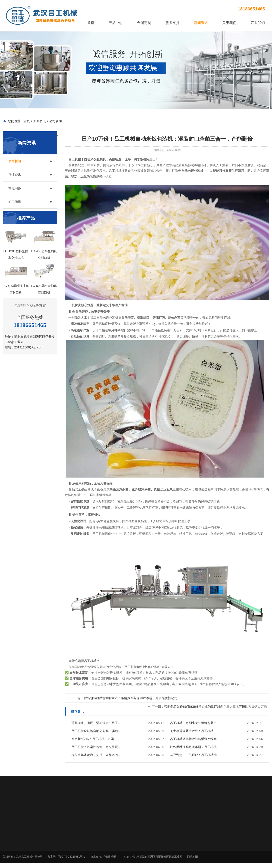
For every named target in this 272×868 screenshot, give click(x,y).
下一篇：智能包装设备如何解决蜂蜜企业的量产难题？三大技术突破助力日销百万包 (207, 706)
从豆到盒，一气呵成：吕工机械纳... (195, 755)
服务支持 (172, 23)
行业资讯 (15, 175)
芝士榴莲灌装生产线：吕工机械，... (195, 731)
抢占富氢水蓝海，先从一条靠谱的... (96, 755)
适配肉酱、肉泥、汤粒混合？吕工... (96, 723)
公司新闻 (56, 121)
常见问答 (15, 188)
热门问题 (15, 202)
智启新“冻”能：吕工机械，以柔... (94, 739)
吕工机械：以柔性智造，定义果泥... (96, 747)
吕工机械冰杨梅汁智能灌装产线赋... (195, 739)
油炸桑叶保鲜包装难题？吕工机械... (195, 747)
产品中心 (116, 23)
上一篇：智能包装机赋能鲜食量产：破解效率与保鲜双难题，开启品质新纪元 (122, 698)
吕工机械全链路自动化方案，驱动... (96, 731)
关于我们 (229, 23)
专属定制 (144, 23)
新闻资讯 (201, 23)
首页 (91, 23)
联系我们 (258, 23)
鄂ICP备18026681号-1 (72, 857)
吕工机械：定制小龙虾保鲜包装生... (195, 723)
